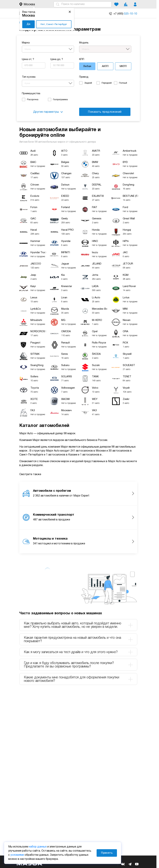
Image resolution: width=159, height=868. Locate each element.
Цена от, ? (28, 59)
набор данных (38, 847)
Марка (26, 43)
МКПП (123, 66)
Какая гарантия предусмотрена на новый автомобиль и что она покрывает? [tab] (78, 640)
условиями (17, 855)
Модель (84, 43)
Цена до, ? (57, 59)
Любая (87, 66)
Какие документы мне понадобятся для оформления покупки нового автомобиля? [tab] (78, 679)
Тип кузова (29, 77)
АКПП (105, 66)
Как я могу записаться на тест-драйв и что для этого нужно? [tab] (78, 652)
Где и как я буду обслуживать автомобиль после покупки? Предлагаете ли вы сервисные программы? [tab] (78, 665)
